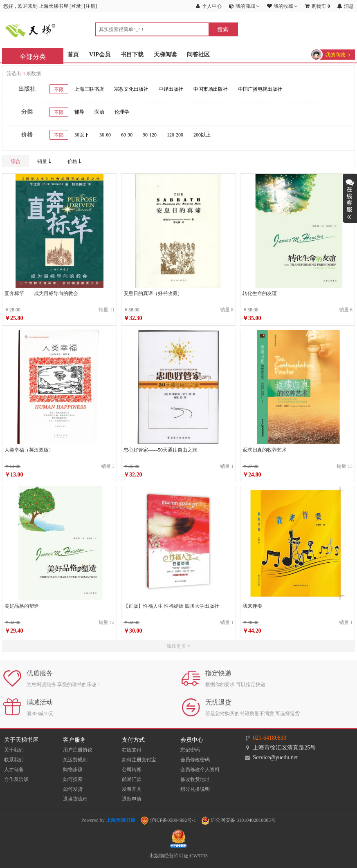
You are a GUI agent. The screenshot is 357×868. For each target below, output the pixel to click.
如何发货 (73, 789)
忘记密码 (190, 750)
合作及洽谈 (16, 779)
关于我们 (14, 750)
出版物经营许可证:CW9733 (178, 856)
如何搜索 (73, 779)
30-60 (105, 135)
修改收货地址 (195, 779)
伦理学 (122, 112)
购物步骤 (73, 770)
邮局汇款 (132, 779)
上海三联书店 (89, 89)
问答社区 (198, 55)
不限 (59, 89)
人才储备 (14, 770)
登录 (76, 6)
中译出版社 (171, 89)
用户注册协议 (78, 750)
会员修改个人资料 (200, 770)
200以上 (202, 135)
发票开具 (132, 789)
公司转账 (132, 770)
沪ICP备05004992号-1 (168, 820)
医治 (99, 112)
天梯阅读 (165, 55)
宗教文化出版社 (131, 89)
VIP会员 (100, 55)
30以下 (82, 135)
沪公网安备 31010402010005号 (238, 820)
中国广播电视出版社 (260, 89)
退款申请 (132, 799)
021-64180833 (269, 738)
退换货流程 (75, 799)
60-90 (127, 135)
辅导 (79, 112)
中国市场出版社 (211, 89)
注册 (90, 6)
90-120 (150, 135)
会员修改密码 (195, 760)
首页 (73, 55)
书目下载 (132, 55)
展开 (350, 198)
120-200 (175, 135)
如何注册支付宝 (139, 760)
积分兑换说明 (195, 789)
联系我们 (14, 760)
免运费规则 (75, 760)
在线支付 (132, 750)
